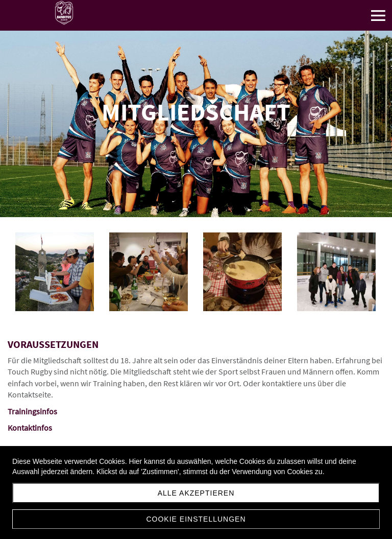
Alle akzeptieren (196, 493)
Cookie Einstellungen (196, 519)
